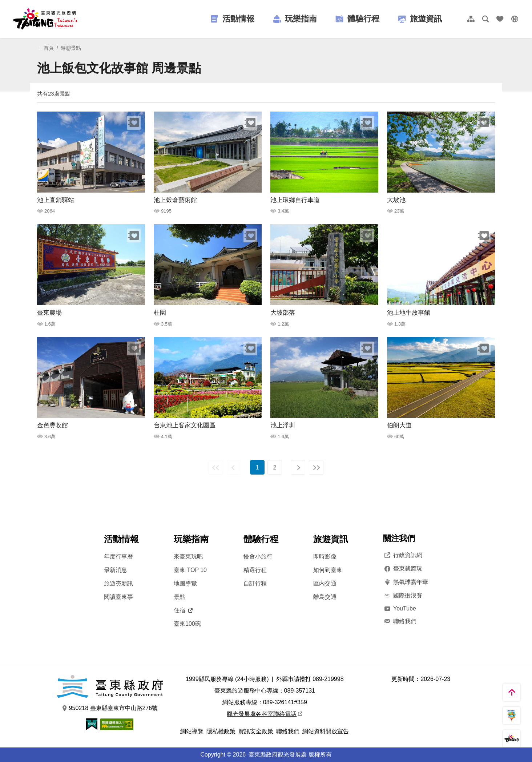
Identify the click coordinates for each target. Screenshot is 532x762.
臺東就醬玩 (403, 569)
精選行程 (255, 570)
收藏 (134, 123)
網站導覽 (192, 731)
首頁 (49, 48)
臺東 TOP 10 (190, 570)
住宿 (183, 610)
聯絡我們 (400, 621)
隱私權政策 (221, 731)
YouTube (400, 608)
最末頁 (316, 467)
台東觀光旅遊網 (45, 19)
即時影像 (325, 557)
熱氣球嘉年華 (406, 582)
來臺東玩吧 (188, 557)
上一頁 (234, 467)
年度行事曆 (118, 557)
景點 (180, 597)
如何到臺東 (328, 570)
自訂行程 (255, 583)
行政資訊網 (403, 555)
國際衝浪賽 (403, 596)
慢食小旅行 (258, 557)
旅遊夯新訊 (118, 583)
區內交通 (325, 583)
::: (39, 48)
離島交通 (325, 597)
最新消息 (116, 570)
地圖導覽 (185, 583)
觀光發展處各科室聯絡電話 (265, 714)
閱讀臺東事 (118, 597)
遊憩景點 (71, 48)
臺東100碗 (187, 624)
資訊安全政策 (256, 731)
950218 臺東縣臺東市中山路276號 (110, 708)
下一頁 (298, 467)
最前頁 (216, 467)
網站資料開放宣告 (326, 731)
